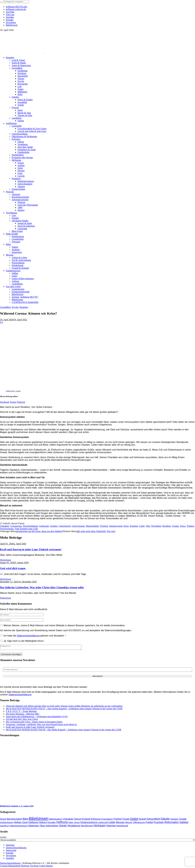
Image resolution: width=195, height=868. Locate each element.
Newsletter (11, 856)
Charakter (5, 526)
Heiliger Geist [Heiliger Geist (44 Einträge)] (21, 823)
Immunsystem (116, 526)
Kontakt (10, 854)
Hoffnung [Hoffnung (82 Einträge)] (62, 823)
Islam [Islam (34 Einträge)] (71, 823)
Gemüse (54, 526)
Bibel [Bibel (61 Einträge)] (25, 820)
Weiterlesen (5, 560)
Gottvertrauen (78, 526)
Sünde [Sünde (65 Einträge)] (63, 826)
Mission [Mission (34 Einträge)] (129, 823)
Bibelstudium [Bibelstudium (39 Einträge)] (55, 820)
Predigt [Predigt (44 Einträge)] (149, 823)
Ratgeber (24, 307)
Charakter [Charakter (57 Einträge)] (68, 820)
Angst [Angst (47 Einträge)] (3, 820)
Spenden (10, 859)
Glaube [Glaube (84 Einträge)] (165, 820)
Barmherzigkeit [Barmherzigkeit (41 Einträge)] (14, 820)
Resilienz (167, 526)
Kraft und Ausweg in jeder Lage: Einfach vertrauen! (31, 549)
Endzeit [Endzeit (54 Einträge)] (86, 820)
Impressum (11, 851)
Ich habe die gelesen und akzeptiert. (33, 636)
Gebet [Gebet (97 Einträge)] (134, 820)
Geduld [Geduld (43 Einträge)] (142, 820)
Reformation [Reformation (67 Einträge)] (172, 823)
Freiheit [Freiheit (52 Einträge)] (117, 820)
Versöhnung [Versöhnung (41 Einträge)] (87, 827)
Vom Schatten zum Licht (26, 529)
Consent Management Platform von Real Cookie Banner (26, 867)
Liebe (142, 526)
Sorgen (175, 526)
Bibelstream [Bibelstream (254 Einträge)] (39, 819)
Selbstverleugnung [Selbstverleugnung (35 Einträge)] (18, 827)
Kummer (134, 526)
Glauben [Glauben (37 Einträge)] (174, 820)
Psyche (15, 307)
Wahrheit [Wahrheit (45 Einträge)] (111, 826)
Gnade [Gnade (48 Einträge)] (183, 820)
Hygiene (104, 526)
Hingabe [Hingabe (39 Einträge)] (52, 823)
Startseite (10, 846)
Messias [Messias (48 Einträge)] (120, 823)
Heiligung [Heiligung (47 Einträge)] (33, 823)
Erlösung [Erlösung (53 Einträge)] (96, 820)
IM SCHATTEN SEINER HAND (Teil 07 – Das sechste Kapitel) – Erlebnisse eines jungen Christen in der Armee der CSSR (64, 709)
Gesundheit (5, 307)
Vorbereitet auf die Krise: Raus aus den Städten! (40, 531)
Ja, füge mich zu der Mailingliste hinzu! (22, 641)
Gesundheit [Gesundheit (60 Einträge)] (153, 820)
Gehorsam (44, 526)
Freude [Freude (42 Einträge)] (126, 820)
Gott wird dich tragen (13, 568)
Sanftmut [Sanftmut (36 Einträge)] (4, 827)
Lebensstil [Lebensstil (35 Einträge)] (103, 823)
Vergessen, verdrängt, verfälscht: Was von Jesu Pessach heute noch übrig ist (41, 725)
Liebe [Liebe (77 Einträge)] (112, 823)
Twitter (13, 402)
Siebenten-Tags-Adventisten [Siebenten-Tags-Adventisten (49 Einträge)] (43, 827)
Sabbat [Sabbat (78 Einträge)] (184, 823)
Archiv (3, 838)
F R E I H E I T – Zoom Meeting (21, 712)
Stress (183, 526)
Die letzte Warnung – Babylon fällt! (23, 715)
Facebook (5, 402)
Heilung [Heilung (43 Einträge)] (43, 823)
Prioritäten (156, 526)
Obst (148, 526)
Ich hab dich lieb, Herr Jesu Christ (22, 720)
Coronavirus (16, 526)
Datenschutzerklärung (29, 636)
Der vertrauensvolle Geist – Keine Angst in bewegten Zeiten (34, 723)
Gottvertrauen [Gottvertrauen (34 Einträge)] (7, 823)
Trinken (190, 526)
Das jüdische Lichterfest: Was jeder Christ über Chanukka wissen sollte (42, 587)
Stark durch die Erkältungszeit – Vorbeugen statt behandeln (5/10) (37, 717)
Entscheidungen (31, 526)
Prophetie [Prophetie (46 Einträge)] (159, 823)
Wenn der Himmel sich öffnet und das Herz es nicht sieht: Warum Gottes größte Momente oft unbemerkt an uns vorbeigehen (64, 707)
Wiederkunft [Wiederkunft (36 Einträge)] (122, 827)
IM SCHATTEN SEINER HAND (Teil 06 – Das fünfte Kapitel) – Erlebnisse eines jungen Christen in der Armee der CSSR (64, 731)
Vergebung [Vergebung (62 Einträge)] (74, 826)
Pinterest (21, 402)
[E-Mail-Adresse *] (97, 670)
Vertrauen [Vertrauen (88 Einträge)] (100, 826)
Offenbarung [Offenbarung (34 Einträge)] (139, 823)
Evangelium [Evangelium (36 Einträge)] (107, 820)
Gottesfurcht (65, 526)
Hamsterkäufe (92, 526)
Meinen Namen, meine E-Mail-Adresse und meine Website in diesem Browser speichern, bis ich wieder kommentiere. (64, 625)
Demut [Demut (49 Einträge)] (78, 820)
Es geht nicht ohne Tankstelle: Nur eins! (97, 531)
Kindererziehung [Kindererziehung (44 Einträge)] (89, 823)
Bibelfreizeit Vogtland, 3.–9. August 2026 (17, 807)
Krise (126, 526)
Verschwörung (7, 529)
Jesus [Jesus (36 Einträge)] (77, 823)
